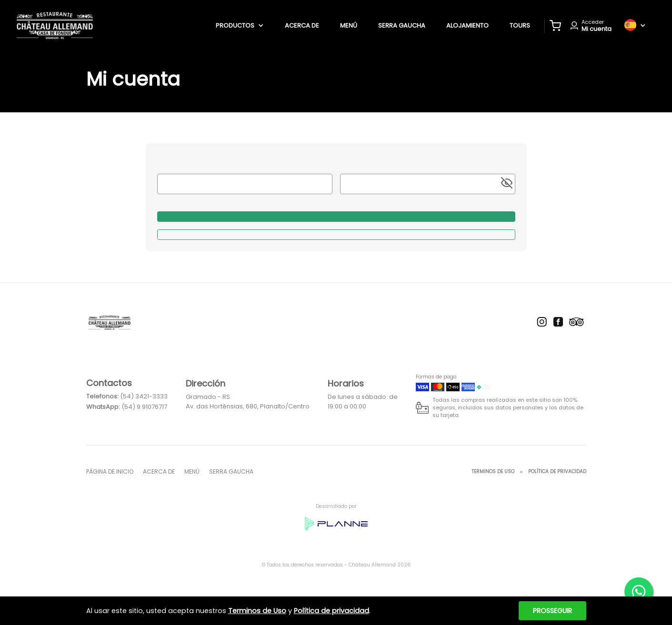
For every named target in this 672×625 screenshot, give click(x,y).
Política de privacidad (557, 471)
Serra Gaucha (402, 25)
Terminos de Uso (493, 471)
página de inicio (110, 471)
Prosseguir (552, 611)
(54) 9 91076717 (144, 407)
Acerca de (302, 25)
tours (520, 25)
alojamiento (467, 25)
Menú (349, 25)
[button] (555, 26)
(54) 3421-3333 (144, 396)
